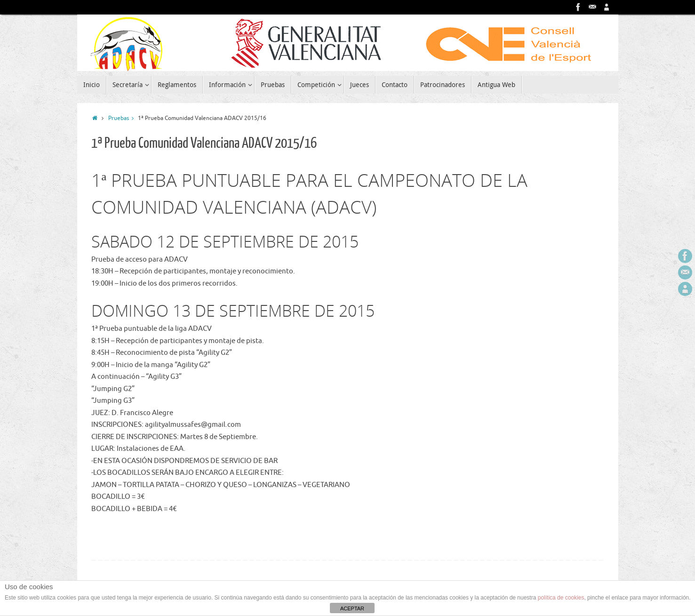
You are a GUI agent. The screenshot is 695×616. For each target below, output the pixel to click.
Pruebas (123, 118)
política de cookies (561, 598)
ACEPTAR (352, 608)
